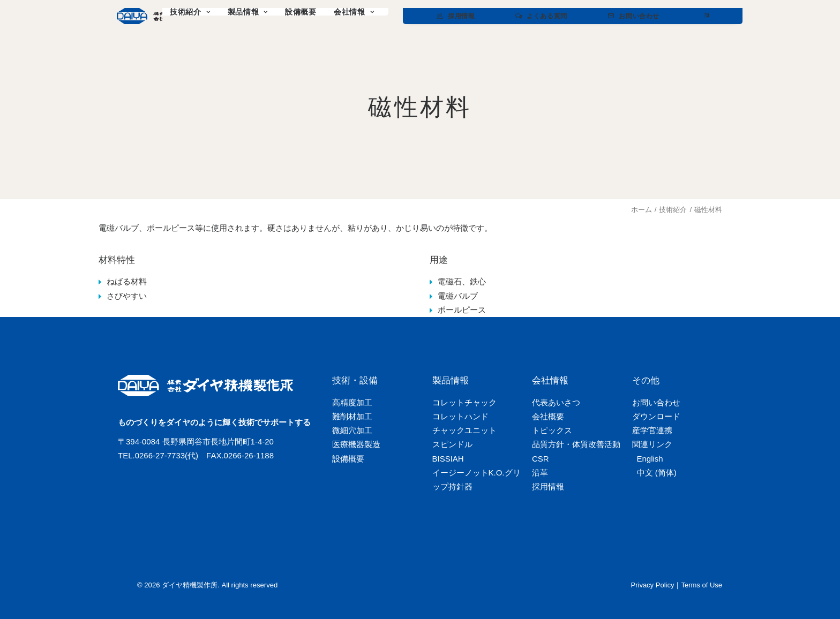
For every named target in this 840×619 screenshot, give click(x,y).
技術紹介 (673, 210)
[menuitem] (275, 16)
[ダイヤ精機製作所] (175, 16)
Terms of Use (702, 585)
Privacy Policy (653, 585)
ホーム (642, 210)
